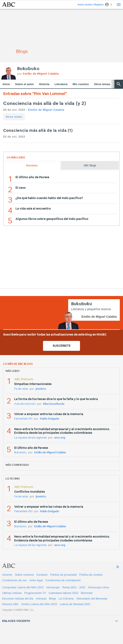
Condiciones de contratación (63, 580)
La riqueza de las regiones (30, 438)
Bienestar (87, 593)
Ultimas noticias (12, 593)
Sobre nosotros (24, 575)
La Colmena (66, 599)
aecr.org (60, 438)
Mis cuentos (81, 84)
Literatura (61, 84)
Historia (44, 84)
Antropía (41, 599)
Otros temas (102, 84)
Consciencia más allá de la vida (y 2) (45, 103)
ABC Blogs (90, 166)
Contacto (42, 575)
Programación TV (35, 593)
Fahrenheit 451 (23, 419)
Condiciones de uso (14, 580)
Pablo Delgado (50, 419)
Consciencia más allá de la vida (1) (38, 131)
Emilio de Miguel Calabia (46, 110)
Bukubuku (28, 69)
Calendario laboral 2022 (63, 593)
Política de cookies (91, 575)
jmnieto (41, 389)
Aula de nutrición (25, 404)
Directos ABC (10, 604)
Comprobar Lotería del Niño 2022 (23, 587)
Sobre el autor (24, 84)
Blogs (53, 599)
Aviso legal (36, 580)
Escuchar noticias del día (18, 599)
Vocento (7, 575)
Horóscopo (53, 587)
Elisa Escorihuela (54, 404)
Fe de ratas (21, 389)
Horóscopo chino (99, 587)
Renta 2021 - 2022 (74, 587)
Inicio (6, 84)
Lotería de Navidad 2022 (75, 604)
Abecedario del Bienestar (92, 599)
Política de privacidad (63, 575)
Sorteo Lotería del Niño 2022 (39, 604)
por (38, 74)
